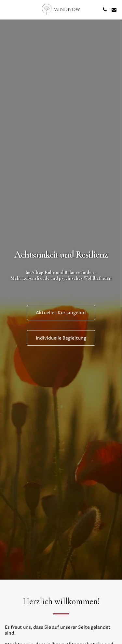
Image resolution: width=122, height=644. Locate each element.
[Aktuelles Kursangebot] (61, 313)
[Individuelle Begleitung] (61, 338)
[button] (7, 9)
